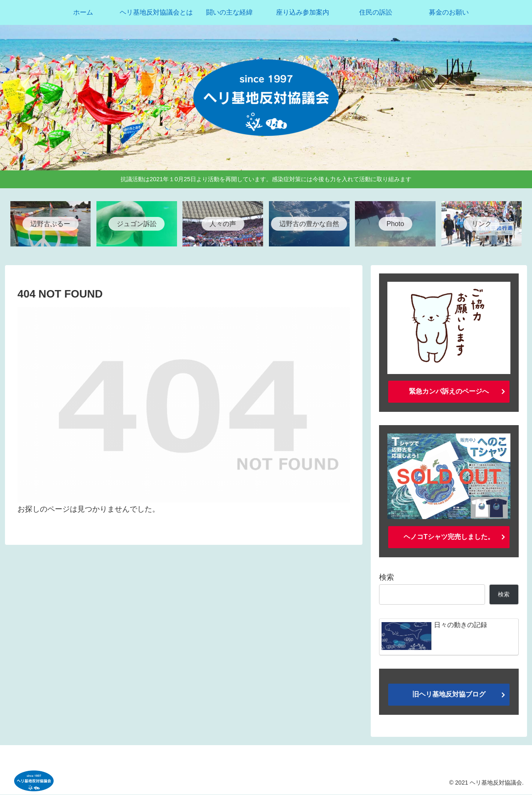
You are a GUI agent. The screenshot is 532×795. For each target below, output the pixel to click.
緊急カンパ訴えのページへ (449, 392)
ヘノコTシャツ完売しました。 (449, 537)
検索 (387, 578)
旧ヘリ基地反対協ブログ (449, 695)
